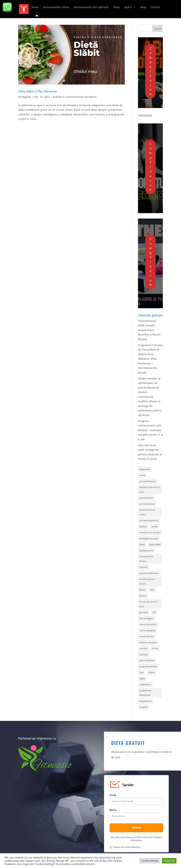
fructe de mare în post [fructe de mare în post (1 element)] (148, 604)
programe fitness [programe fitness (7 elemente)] (148, 666)
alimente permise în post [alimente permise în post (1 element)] (150, 490)
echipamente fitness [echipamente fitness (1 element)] (146, 559)
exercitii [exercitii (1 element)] (143, 567)
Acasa (35, 7)
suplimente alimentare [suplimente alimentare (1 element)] (145, 693)
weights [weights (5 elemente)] (144, 707)
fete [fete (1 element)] (152, 590)
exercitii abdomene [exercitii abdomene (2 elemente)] (149, 573)
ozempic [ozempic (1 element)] (144, 654)
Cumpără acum (150, 71)
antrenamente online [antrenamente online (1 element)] (147, 512)
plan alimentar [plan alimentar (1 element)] (147, 660)
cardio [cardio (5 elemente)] (154, 526)
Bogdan (27, 97)
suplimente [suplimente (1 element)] (145, 684)
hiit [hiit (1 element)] (154, 612)
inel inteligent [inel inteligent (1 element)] (147, 618)
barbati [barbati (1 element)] (143, 526)
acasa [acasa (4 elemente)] (142, 475)
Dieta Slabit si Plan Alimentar (38, 91)
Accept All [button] (169, 861)
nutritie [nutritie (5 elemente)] (143, 648)
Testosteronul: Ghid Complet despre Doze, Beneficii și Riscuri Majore (149, 330)
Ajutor (128, 7)
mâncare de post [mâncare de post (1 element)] (148, 642)
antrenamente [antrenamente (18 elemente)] (147, 504)
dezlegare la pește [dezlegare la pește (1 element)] (149, 539)
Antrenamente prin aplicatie (91, 7)
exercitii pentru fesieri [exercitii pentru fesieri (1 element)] (147, 581)
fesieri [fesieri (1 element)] (143, 590)
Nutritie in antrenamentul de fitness (75, 97)
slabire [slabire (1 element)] (151, 672)
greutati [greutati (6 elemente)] (144, 612)
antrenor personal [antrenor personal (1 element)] (149, 520)
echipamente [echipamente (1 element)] (146, 551)
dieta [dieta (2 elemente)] (142, 544)
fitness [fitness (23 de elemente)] (143, 596)
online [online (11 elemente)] (155, 648)
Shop (116, 7)
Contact (155, 7)
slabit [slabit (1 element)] (142, 678)
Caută (158, 28)
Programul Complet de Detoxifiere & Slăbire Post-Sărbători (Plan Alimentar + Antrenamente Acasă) (150, 359)
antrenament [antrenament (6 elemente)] (146, 498)
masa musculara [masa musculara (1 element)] (148, 624)
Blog (143, 7)
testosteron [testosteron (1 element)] (146, 701)
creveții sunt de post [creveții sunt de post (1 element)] (150, 532)
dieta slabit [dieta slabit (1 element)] (155, 544)
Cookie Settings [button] (150, 861)
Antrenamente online (56, 7)
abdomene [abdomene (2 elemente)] (145, 469)
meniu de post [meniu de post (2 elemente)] (147, 636)
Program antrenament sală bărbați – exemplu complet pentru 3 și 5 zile (150, 430)
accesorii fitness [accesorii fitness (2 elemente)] (148, 481)
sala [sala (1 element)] (142, 672)
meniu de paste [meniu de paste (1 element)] (147, 630)
